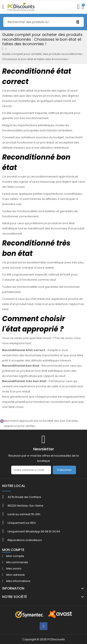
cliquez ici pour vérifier (19, 426)
